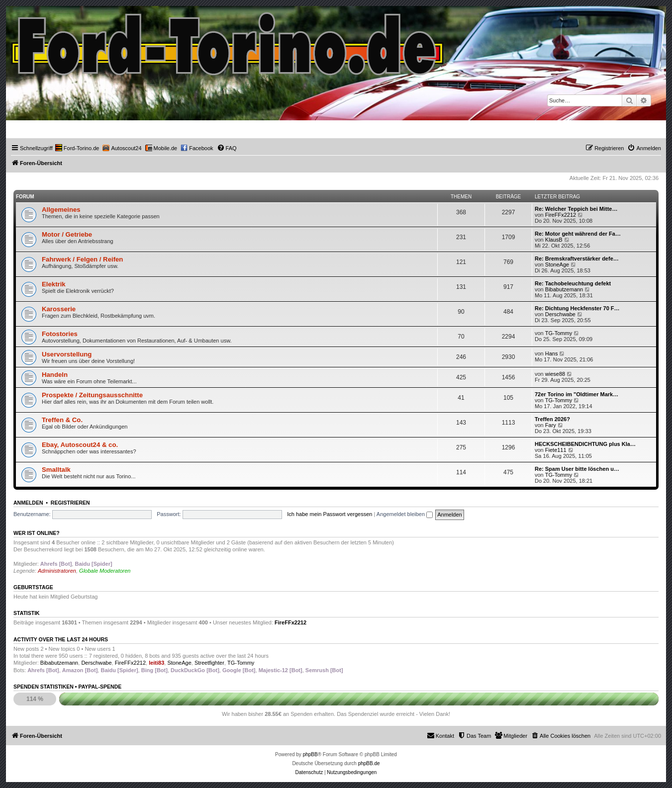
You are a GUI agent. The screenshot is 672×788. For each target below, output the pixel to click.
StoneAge (557, 264)
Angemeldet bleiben (405, 514)
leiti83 (156, 663)
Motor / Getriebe (67, 234)
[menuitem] (77, 148)
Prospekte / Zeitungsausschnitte (92, 395)
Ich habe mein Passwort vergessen (330, 514)
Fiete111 (556, 450)
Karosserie (59, 309)
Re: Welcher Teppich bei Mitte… (576, 209)
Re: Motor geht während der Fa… (578, 234)
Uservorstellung (67, 354)
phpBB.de (369, 763)
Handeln (55, 375)
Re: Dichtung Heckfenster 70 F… (577, 308)
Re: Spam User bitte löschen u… (577, 469)
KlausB (554, 240)
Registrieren (70, 503)
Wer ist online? (37, 533)
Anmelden (28, 503)
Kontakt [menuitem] (440, 735)
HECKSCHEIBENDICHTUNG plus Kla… (585, 444)
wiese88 (555, 374)
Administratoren (57, 571)
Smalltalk (56, 470)
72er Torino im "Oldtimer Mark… (576, 394)
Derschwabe (560, 314)
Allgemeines (61, 210)
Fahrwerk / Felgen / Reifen (82, 259)
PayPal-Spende (100, 687)
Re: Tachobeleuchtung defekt (573, 283)
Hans (552, 353)
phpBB (310, 754)
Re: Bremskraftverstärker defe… (577, 259)
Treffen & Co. (62, 420)
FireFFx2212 (561, 215)
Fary (551, 425)
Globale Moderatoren (105, 571)
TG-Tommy (559, 333)
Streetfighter (209, 663)
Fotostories (60, 334)
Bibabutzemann (564, 289)
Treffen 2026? (552, 419)
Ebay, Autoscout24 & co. (80, 445)
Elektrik (54, 284)
